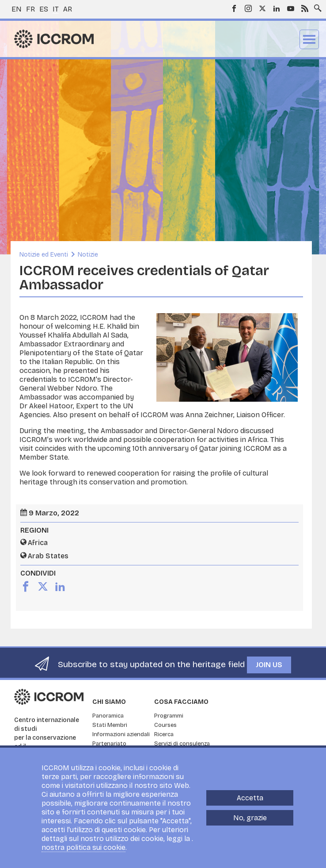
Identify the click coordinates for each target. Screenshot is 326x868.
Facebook (234, 8)
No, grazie (250, 818)
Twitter (262, 8)
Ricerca (164, 734)
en (17, 9)
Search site (316, 6)
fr (30, 9)
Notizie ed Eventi (44, 255)
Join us (269, 665)
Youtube (291, 8)
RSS (305, 8)
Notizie (88, 255)
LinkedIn (277, 8)
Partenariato (109, 744)
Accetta (250, 798)
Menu (309, 39)
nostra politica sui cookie (83, 847)
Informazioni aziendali (121, 734)
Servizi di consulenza (182, 744)
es (44, 9)
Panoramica (108, 716)
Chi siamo (109, 702)
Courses (165, 725)
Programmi (169, 716)
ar (68, 9)
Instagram (248, 8)
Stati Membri (110, 725)
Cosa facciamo (181, 702)
